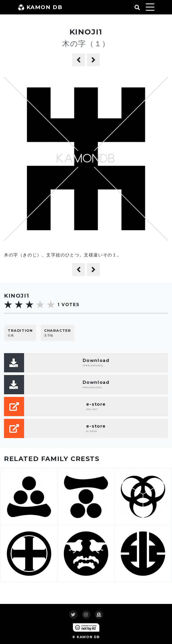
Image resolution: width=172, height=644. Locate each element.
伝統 (20, 333)
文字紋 (58, 333)
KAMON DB (40, 7)
